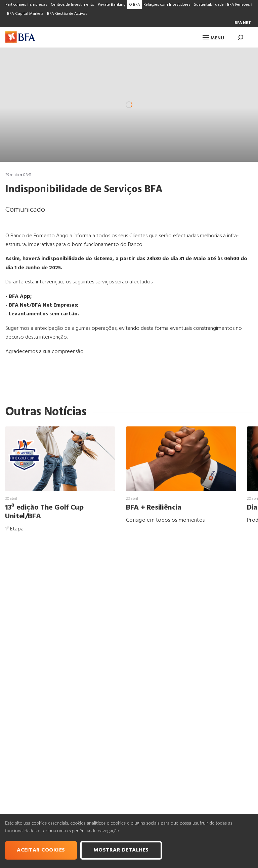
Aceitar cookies (41, 850)
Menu (213, 38)
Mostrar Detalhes (121, 850)
